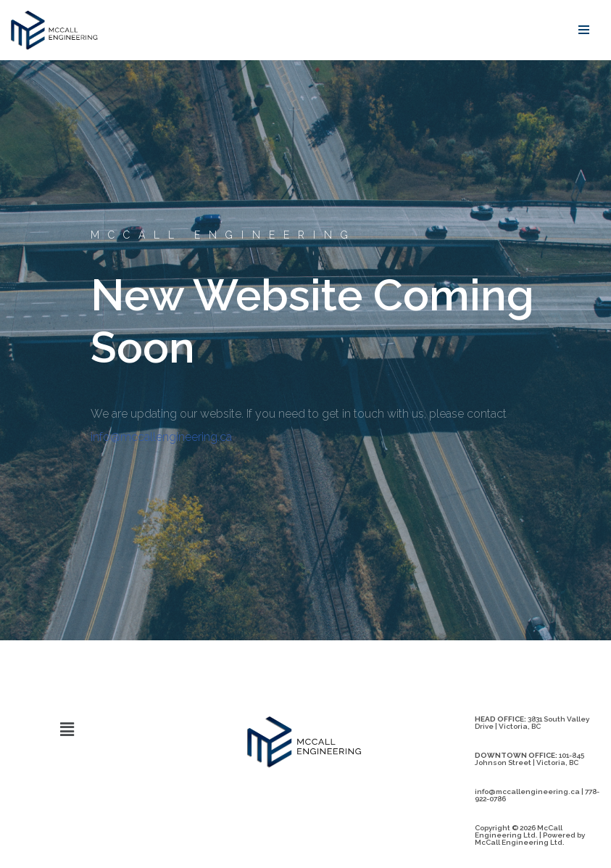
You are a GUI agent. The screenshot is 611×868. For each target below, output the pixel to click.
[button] (67, 729)
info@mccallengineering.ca (161, 437)
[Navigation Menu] (584, 30)
